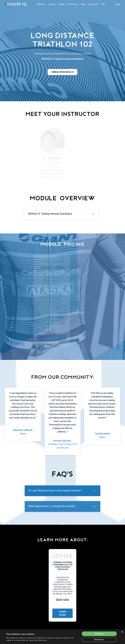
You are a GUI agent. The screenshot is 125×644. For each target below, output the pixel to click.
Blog (83, 4)
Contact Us (93, 4)
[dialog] (62, 637)
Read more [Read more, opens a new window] (43, 640)
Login (117, 4)
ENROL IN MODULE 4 (62, 72)
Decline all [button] (99, 640)
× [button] (122, 632)
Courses (52, 4)
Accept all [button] (99, 634)
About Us (42, 4)
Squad (62, 4)
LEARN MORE (62, 613)
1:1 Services (73, 4)
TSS (103, 4)
